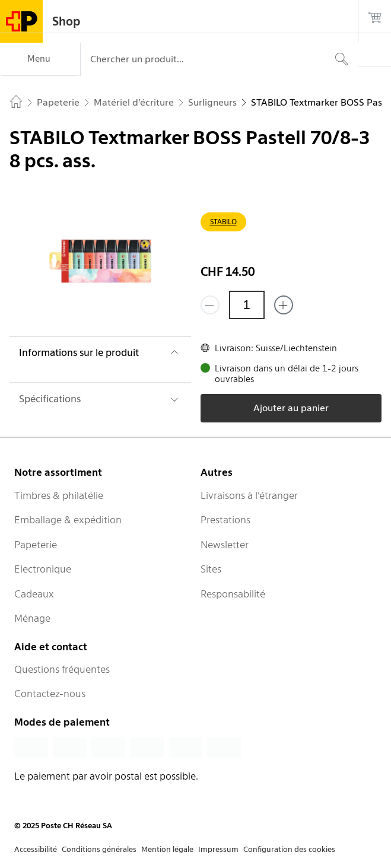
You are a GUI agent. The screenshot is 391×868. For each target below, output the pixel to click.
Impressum (218, 849)
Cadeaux (34, 594)
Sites (211, 569)
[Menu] (40, 59)
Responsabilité (233, 594)
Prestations (225, 520)
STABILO (223, 222)
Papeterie (36, 545)
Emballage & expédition (68, 520)
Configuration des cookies (289, 849)
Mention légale (167, 849)
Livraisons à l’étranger (249, 495)
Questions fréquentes (62, 669)
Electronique (43, 569)
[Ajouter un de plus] (284, 305)
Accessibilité (36, 849)
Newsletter (225, 545)
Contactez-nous (50, 694)
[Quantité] (247, 305)
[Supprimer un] (210, 305)
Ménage (32, 618)
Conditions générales (99, 849)
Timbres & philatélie (59, 495)
